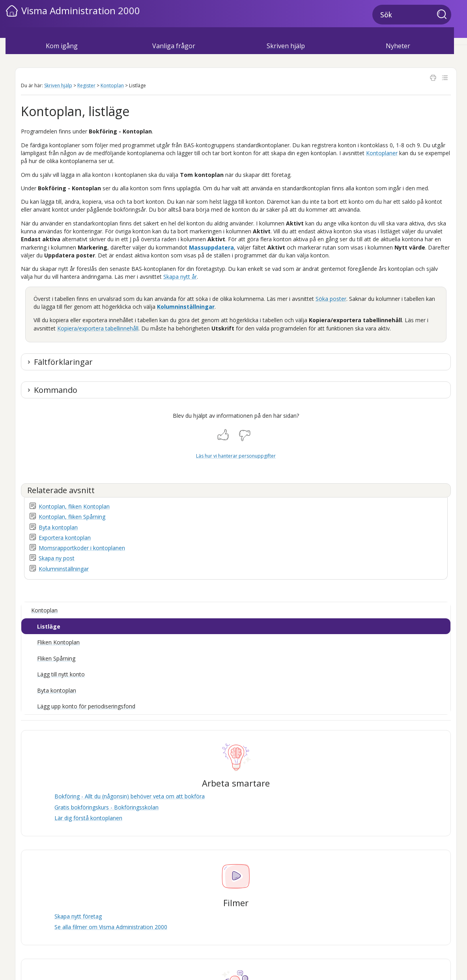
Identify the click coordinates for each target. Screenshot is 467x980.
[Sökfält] (412, 15)
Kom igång (62, 46)
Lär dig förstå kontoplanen (88, 818)
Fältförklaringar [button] (63, 362)
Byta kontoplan (58, 527)
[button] (444, 15)
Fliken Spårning (56, 658)
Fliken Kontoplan (58, 642)
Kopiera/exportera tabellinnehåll (98, 328)
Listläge (49, 626)
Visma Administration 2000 (81, 10)
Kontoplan (112, 85)
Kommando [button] (56, 390)
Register (86, 85)
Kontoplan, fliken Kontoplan (74, 506)
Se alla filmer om (111, 927)
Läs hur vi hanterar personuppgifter (236, 456)
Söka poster (331, 299)
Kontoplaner (382, 153)
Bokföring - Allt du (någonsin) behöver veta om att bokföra (130, 796)
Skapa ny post (57, 558)
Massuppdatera (211, 247)
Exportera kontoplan (65, 538)
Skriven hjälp (286, 46)
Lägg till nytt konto (61, 674)
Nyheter (398, 46)
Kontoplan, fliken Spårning (72, 517)
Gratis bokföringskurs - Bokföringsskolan (106, 807)
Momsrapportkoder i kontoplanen (82, 548)
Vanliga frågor (174, 46)
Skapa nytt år (180, 277)
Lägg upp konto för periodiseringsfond (86, 706)
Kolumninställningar (186, 307)
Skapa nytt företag (78, 916)
